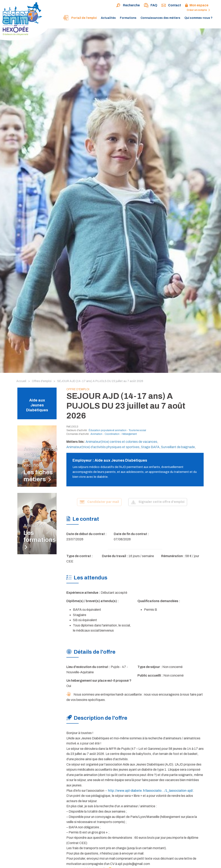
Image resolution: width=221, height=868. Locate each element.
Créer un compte (198, 10)
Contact (171, 6)
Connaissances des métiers (160, 18)
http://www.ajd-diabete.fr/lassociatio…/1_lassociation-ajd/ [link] (151, 791)
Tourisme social (137, 430)
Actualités (108, 18)
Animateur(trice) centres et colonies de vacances (121, 442)
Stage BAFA (150, 447)
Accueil (21, 381)
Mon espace (197, 6)
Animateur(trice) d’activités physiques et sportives (103, 447)
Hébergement (129, 434)
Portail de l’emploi (80, 18)
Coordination (112, 434)
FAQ (151, 6)
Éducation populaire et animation (108, 430)
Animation (96, 434)
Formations (128, 18)
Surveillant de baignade (178, 447)
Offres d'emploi (42, 381)
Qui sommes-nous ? (198, 18)
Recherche (128, 6)
